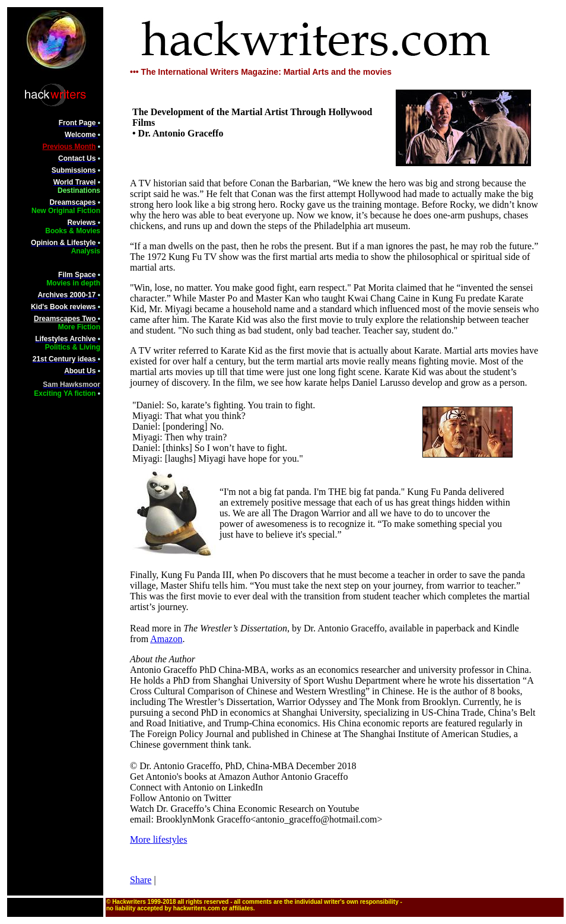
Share (141, 880)
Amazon (166, 639)
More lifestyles (158, 839)
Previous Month (69, 147)
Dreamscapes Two (66, 319)
